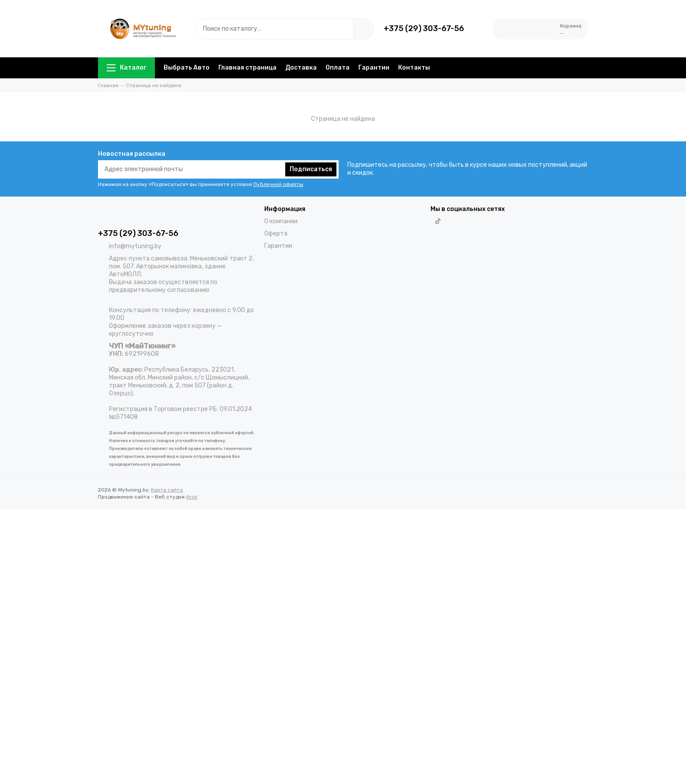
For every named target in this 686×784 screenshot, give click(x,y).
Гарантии (374, 68)
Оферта (276, 234)
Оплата (338, 68)
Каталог (126, 68)
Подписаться (311, 169)
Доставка (301, 68)
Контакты (414, 68)
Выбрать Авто (187, 68)
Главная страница (247, 68)
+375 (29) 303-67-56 (424, 28)
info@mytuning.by (135, 246)
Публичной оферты (278, 184)
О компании (281, 221)
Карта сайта (167, 490)
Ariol (192, 497)
